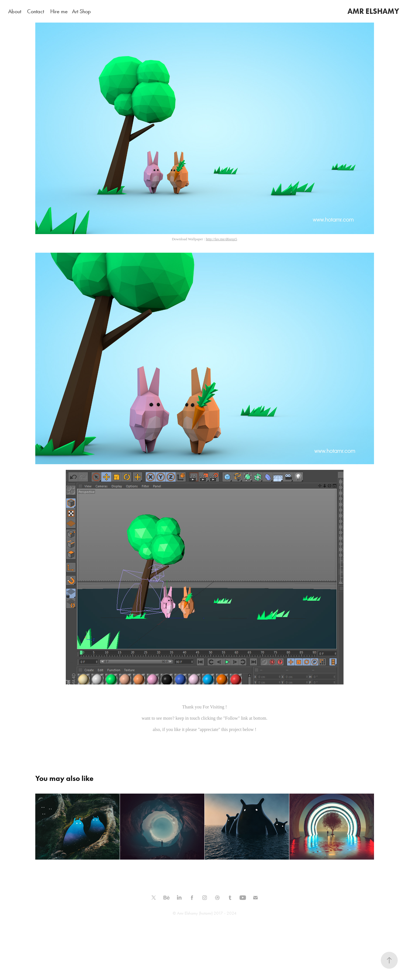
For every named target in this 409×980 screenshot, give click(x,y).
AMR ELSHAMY (373, 11)
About (15, 11)
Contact (36, 11)
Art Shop (81, 11)
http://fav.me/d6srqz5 (221, 239)
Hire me (59, 11)
